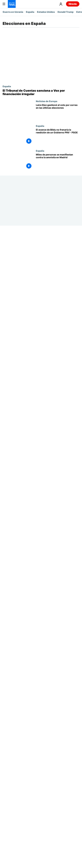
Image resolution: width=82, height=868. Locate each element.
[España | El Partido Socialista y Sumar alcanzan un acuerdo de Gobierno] (58, 430)
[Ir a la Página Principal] (12, 4)
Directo (73, 4)
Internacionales (45, 468)
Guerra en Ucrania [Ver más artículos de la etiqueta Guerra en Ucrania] (19, 732)
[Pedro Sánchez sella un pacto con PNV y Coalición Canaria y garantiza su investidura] (58, 326)
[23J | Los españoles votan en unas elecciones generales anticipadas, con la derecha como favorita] (58, 678)
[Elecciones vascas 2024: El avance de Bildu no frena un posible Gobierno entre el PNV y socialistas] (58, 137)
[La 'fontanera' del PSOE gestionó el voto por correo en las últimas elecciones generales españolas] (58, 112)
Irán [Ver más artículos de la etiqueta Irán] (16, 748)
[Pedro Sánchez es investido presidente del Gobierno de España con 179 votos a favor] (58, 277)
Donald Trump (66, 12)
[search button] (66, 712)
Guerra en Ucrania (13, 12)
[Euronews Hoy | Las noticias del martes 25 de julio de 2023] (58, 579)
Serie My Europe (45, 518)
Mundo (47, 790)
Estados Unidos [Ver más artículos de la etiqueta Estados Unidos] (65, 732)
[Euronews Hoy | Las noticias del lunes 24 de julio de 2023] (58, 628)
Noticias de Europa (47, 101)
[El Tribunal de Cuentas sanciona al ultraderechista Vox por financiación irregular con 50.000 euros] (41, 92)
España (30, 12)
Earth (46, 796)
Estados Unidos (46, 12)
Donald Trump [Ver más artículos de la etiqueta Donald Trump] (16, 740)
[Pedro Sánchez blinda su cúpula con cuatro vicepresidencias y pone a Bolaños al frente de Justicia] (58, 252)
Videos (6, 817)
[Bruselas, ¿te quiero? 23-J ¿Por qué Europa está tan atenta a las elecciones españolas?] (58, 504)
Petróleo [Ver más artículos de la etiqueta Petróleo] (32, 748)
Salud (46, 803)
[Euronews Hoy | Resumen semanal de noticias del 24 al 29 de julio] (58, 479)
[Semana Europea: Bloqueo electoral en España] (58, 529)
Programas (49, 817)
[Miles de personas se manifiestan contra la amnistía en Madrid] (58, 162)
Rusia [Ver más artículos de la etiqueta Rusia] (48, 756)
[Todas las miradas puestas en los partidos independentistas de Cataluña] (58, 554)
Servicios (8, 827)
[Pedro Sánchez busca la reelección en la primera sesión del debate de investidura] (58, 302)
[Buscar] (41, 712)
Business (7, 796)
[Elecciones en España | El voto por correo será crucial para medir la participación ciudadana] (58, 653)
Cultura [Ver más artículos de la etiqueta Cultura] (65, 756)
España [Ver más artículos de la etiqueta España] (42, 732)
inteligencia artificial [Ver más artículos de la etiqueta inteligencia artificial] (57, 748)
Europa (6, 790)
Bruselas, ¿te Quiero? (48, 493)
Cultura (47, 810)
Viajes (6, 810)
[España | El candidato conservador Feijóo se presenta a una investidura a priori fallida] (58, 455)
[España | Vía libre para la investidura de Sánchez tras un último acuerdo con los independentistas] (58, 405)
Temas (6, 782)
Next (5, 803)
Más (5, 836)
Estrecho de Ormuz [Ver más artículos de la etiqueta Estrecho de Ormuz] (44, 740)
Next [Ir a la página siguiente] (66, 695)
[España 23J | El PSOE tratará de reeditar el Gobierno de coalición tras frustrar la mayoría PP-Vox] (58, 603)
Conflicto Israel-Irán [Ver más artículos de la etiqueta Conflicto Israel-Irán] (24, 756)
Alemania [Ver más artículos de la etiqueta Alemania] (69, 740)
